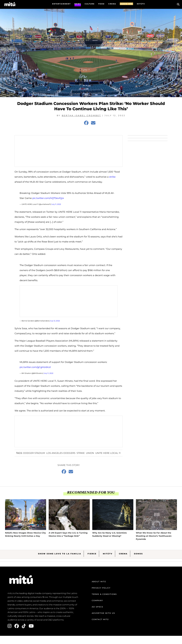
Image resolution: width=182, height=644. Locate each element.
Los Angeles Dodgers (61, 453)
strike (112, 177)
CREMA (112, 4)
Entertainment (61, 4)
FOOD (101, 4)
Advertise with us (103, 613)
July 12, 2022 (55, 321)
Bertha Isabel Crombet (81, 115)
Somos (138, 554)
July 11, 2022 (56, 204)
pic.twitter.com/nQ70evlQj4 (48, 198)
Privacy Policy (101, 588)
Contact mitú (100, 619)
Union (90, 453)
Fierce (92, 554)
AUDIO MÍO (126, 4)
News (78, 4)
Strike (81, 453)
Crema (123, 554)
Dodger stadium (34, 453)
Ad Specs (97, 607)
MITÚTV (141, 4)
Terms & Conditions (104, 594)
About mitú (99, 582)
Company (97, 600)
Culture (90, 4)
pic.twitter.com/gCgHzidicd (35, 367)
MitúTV (108, 554)
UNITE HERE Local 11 (108, 453)
